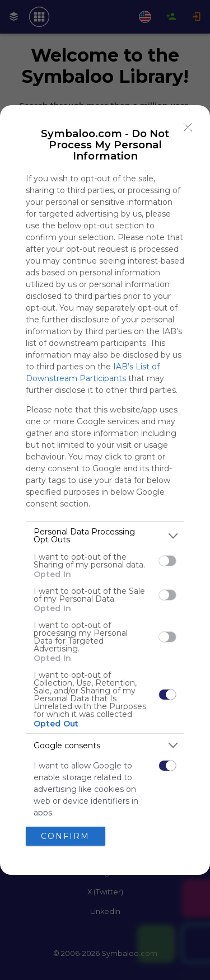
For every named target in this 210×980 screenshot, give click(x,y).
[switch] (167, 561)
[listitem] (105, 536)
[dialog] (105, 490)
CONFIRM (65, 836)
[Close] (188, 127)
